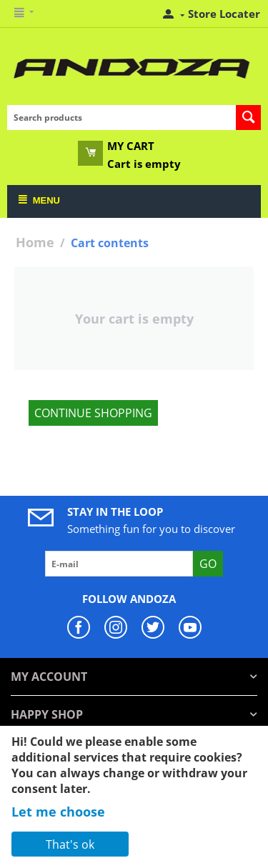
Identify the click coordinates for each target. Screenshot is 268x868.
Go (208, 564)
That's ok (70, 844)
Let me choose (58, 812)
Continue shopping (93, 413)
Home (35, 242)
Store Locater (224, 14)
